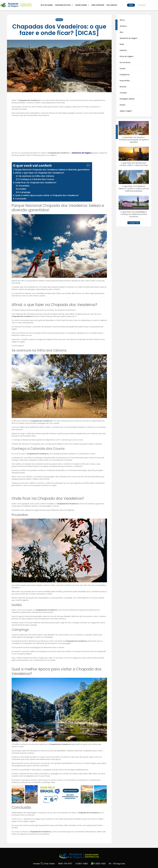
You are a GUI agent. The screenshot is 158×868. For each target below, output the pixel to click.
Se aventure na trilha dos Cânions (37, 176)
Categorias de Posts (64, 5)
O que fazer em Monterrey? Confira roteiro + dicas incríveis (134, 164)
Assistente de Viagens (82, 153)
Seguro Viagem (82, 5)
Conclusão (21, 199)
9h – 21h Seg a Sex (117, 864)
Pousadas (24, 186)
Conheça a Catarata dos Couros (37, 179)
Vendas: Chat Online (44, 864)
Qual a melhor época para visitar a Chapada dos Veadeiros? (47, 195)
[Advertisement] (59, 134)
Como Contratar (98, 5)
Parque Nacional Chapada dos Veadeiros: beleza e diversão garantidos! (52, 170)
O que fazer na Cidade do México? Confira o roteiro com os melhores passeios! (134, 189)
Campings (25, 192)
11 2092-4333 (98, 864)
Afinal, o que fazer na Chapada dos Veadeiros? (40, 173)
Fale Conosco (112, 5)
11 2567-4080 (82, 864)
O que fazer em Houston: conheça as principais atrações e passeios (134, 140)
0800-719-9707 (65, 864)
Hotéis (23, 189)
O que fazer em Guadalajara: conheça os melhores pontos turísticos (134, 214)
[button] (134, 223)
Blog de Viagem (47, 5)
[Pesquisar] (147, 5)
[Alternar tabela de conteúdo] (87, 165)
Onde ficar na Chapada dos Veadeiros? (36, 183)
